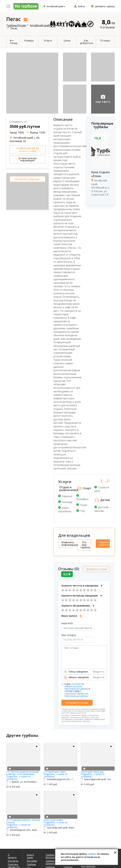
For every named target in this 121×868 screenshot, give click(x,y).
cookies (92, 854)
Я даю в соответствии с (77, 689)
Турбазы (31, 864)
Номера (29, 41)
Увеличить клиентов (104, 544)
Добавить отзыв (96, 568)
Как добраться (86, 42)
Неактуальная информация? (28, 159)
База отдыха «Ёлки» (100, 174)
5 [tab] (107, 163)
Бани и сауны (30, 855)
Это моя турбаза (85, 545)
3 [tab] (101, 163)
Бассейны (32, 860)
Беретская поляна (53, 819)
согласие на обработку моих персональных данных (76, 685)
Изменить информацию (67, 544)
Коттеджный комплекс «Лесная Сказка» (23, 820)
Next (108, 481)
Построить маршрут (27, 179)
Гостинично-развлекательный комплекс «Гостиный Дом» (23, 772)
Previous (101, 481)
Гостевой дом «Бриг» (55, 771)
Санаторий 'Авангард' (92, 771)
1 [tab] (94, 163)
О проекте (12, 855)
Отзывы (105, 41)
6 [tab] (101, 166)
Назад (14, 43)
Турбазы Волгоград (51, 855)
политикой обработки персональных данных (76, 694)
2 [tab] (98, 163)
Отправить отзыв (77, 702)
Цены (67, 41)
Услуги (48, 41)
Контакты (13, 860)
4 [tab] (104, 163)
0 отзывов (107, 27)
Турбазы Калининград (52, 861)
